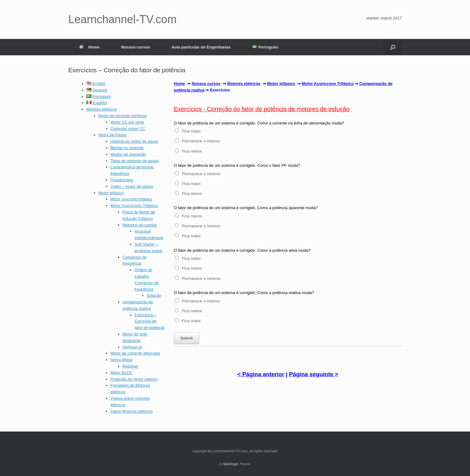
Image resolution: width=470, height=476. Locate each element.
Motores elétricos (102, 109)
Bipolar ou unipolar (127, 148)
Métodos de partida (140, 225)
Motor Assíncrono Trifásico (134, 206)
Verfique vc (132, 347)
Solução (154, 295)
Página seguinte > (314, 374)
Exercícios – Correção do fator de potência (150, 321)
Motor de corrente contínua (123, 116)
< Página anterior (261, 374)
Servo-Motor (122, 360)
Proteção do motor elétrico (134, 379)
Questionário (122, 180)
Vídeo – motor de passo (132, 186)
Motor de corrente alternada (135, 353)
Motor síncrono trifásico (131, 199)
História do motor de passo (134, 141)
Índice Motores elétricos (132, 411)
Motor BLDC (122, 373)
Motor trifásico (111, 193)
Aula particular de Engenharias (201, 47)
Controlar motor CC (128, 129)
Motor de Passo (113, 135)
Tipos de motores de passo (135, 161)
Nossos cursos (135, 47)
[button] (393, 47)
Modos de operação (128, 154)
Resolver (130, 366)
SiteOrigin (231, 464)
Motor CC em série (127, 122)
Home (89, 47)
